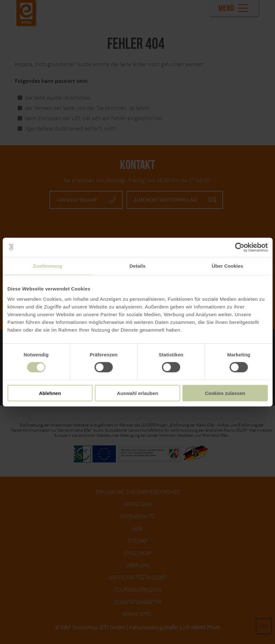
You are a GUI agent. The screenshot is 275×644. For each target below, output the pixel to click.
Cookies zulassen (225, 393)
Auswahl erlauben (137, 393)
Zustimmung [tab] (48, 266)
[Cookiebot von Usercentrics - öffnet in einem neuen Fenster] (240, 247)
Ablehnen (50, 393)
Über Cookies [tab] (228, 266)
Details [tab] (138, 266)
